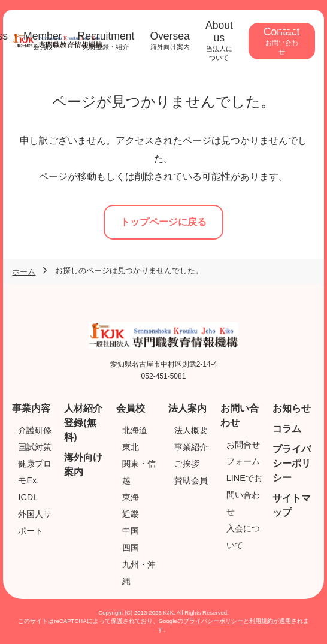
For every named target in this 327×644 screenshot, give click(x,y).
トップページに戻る (163, 222)
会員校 (131, 408)
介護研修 (35, 430)
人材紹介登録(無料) (83, 423)
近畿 (131, 514)
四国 (131, 548)
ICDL (28, 497)
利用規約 (261, 621)
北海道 (135, 430)
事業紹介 (191, 447)
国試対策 (35, 447)
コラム (287, 429)
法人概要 (191, 430)
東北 (131, 447)
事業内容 (31, 408)
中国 (131, 531)
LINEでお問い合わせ (244, 495)
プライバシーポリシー (292, 463)
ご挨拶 (187, 464)
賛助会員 (191, 480)
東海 (131, 497)
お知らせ (292, 408)
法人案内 (187, 408)
